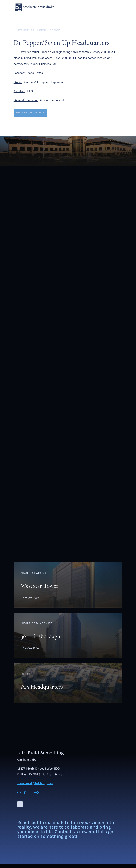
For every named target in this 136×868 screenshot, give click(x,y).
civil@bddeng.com (31, 792)
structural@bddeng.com (35, 783)
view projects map (31, 113)
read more (32, 598)
